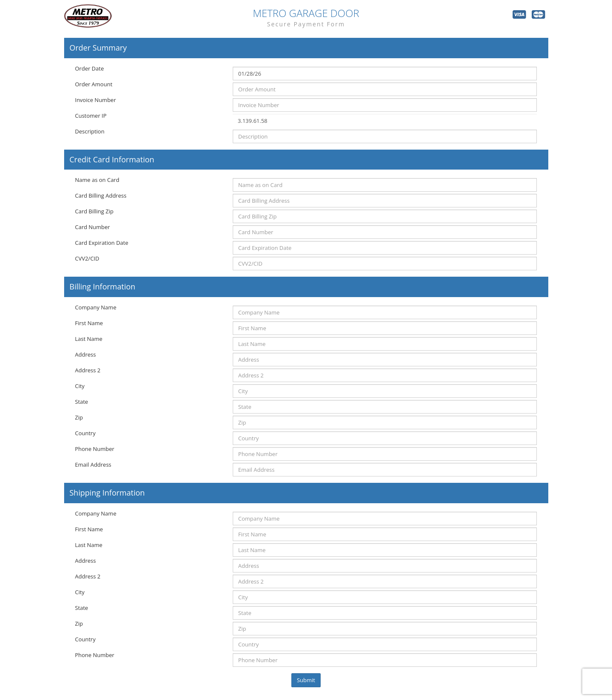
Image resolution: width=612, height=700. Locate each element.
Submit (306, 680)
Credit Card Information (112, 160)
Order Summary (98, 48)
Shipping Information (107, 493)
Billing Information (103, 287)
